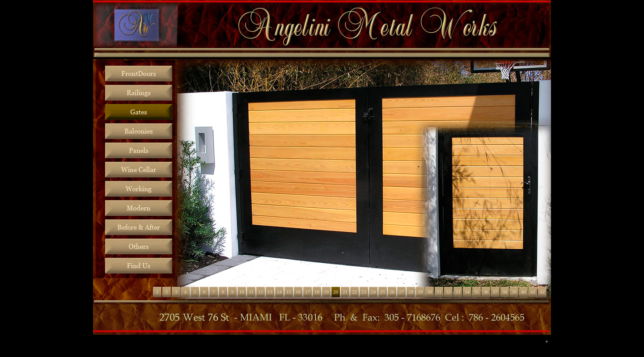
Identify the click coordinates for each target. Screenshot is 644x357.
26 (392, 292)
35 (477, 292)
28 (411, 292)
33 (458, 292)
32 (448, 292)
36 (486, 292)
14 (279, 292)
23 (364, 292)
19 (326, 292)
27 (401, 292)
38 (505, 292)
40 (523, 292)
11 (251, 292)
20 (336, 292)
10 (242, 292)
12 (261, 292)
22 (354, 292)
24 (373, 292)
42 (542, 292)
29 (420, 292)
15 (289, 292)
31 (439, 292)
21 (345, 292)
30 (430, 292)
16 (298, 292)
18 (317, 292)
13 (270, 292)
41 (533, 292)
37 (495, 292)
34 (467, 292)
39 (514, 292)
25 (383, 292)
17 (307, 292)
